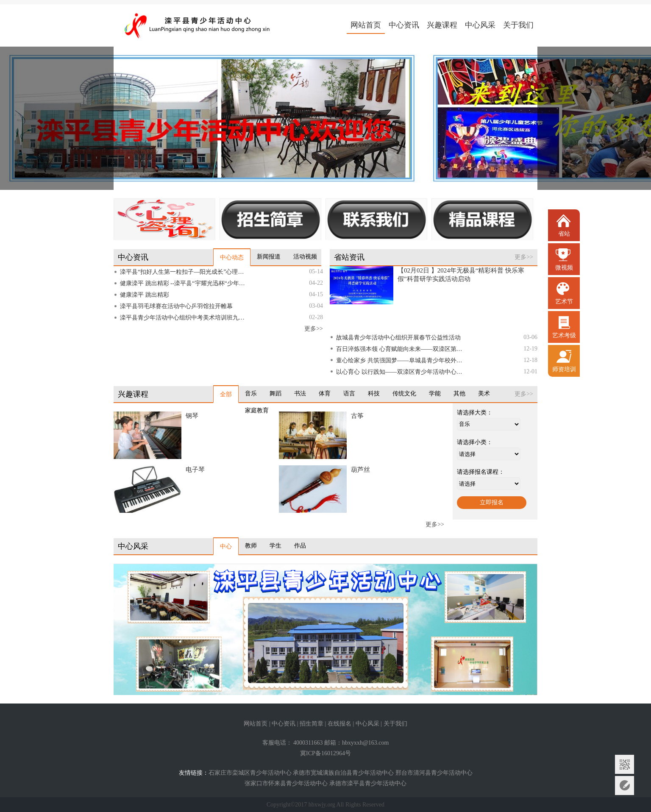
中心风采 (480, 25)
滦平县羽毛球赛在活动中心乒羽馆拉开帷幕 (176, 306)
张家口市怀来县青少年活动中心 (286, 783)
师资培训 (564, 369)
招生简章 (312, 724)
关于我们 (518, 25)
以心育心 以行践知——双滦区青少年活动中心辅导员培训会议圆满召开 (401, 372)
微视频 (564, 268)
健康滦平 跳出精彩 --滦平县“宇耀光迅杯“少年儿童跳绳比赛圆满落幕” (185, 283)
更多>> (314, 329)
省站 (564, 234)
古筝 (357, 416)
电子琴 (195, 470)
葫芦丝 (360, 470)
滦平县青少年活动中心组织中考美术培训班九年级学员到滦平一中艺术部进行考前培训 (185, 318)
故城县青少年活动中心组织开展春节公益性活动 (398, 338)
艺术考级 (564, 335)
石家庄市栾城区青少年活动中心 (250, 773)
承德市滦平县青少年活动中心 (368, 783)
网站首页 (366, 25)
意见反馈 (625, 786)
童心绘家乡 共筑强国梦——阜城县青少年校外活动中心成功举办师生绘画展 (401, 360)
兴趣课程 (442, 25)
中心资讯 (404, 25)
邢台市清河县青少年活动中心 (434, 773)
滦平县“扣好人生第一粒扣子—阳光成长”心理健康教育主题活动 (185, 272)
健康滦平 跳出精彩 (145, 295)
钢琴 (192, 416)
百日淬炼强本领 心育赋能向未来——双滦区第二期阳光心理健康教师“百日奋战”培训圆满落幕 (401, 349)
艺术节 (564, 302)
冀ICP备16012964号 (325, 753)
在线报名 (339, 724)
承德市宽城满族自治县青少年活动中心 (343, 773)
